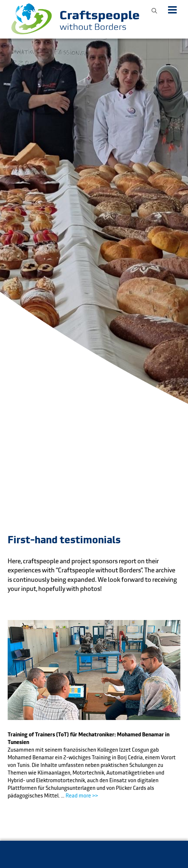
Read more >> (82, 796)
